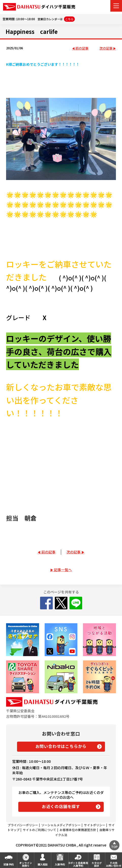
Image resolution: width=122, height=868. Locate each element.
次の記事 (106, 48)
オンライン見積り (26, 864)
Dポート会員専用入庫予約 (78, 864)
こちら (69, 19)
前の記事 (82, 48)
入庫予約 (60, 864)
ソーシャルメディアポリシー (61, 825)
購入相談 (43, 864)
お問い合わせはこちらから (61, 746)
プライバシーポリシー (23, 825)
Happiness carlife (32, 31)
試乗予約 (9, 864)
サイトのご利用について (40, 830)
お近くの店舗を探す (61, 806)
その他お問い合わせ (114, 864)
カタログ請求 (97, 864)
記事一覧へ (63, 570)
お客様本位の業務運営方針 (78, 830)
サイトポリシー (95, 825)
